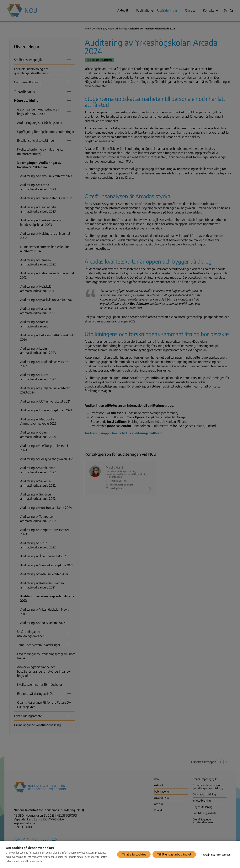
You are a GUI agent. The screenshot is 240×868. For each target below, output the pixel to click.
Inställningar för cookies (216, 855)
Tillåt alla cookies (134, 854)
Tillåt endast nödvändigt (174, 854)
